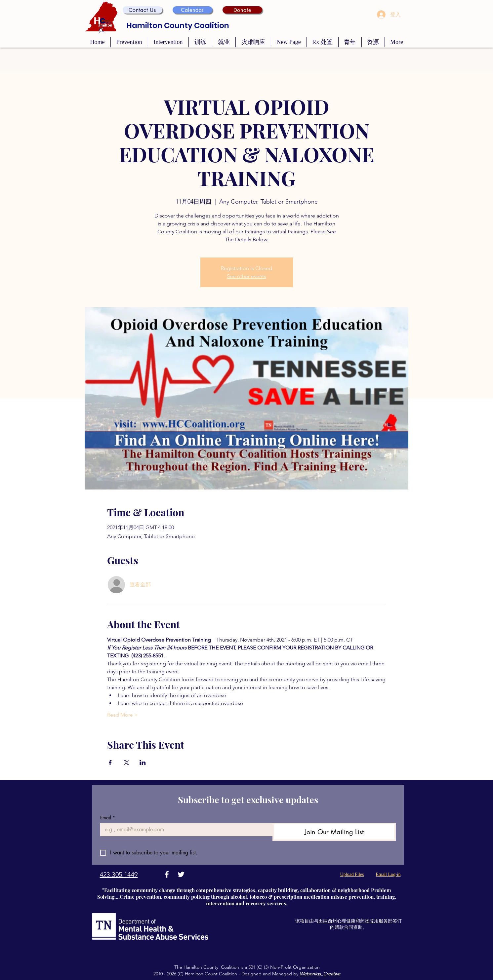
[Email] (185, 830)
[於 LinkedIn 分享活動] (143, 763)
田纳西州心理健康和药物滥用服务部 (355, 921)
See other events (246, 276)
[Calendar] (192, 10)
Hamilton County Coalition (178, 25)
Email (108, 818)
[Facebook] (167, 874)
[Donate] (242, 10)
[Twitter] (181, 874)
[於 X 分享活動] (126, 763)
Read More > (123, 715)
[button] (143, 10)
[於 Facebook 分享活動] (110, 763)
